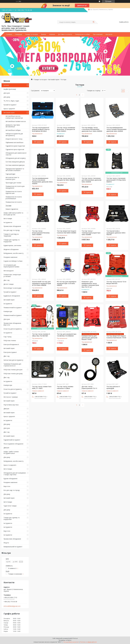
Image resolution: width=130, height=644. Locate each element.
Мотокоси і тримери (11, 397)
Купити (39, 142)
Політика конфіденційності (88, 642)
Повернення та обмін (82, 34)
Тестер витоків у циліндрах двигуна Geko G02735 (116, 233)
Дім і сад (6, 280)
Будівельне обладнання (12, 296)
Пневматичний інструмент (13, 308)
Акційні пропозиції (10, 89)
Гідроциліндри (10, 174)
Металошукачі (9, 271)
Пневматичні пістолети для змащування (15, 187)
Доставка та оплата (65, 34)
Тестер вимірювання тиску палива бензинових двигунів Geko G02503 (116, 129)
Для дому (7, 97)
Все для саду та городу (12, 230)
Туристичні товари (10, 506)
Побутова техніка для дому (13, 374)
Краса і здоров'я (9, 109)
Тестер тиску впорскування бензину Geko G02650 (41, 233)
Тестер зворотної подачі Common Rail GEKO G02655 (67, 232)
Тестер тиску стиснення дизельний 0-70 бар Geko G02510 (116, 180)
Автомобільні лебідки (13, 130)
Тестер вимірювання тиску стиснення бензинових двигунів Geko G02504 (42, 181)
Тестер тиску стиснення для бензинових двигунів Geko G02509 (92, 180)
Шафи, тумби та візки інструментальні (11, 452)
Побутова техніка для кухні (13, 370)
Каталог (6, 85)
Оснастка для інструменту (13, 329)
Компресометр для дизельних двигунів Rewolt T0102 (89, 338)
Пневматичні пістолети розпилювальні (14, 198)
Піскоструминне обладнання (13, 444)
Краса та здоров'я (10, 465)
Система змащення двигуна (15, 162)
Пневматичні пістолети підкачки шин (14, 192)
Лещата (6, 543)
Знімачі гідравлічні (12, 209)
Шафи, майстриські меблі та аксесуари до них (13, 214)
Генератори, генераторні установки (12, 275)
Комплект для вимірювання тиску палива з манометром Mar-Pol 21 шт (90, 284)
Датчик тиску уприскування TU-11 (89, 387)
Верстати (7, 486)
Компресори (8, 311)
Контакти (109, 34)
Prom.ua (75, 638)
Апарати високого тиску (14, 139)
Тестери (8, 205)
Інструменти (8, 222)
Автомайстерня (9, 113)
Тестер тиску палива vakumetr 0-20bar (65, 387)
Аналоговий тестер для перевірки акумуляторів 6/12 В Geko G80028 (41, 283)
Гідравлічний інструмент (12, 440)
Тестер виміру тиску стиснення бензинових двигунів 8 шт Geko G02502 (92, 129)
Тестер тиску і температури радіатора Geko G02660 (91, 233)
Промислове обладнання (12, 226)
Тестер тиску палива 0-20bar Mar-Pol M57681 (41, 335)
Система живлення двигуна (15, 165)
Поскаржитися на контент (71, 642)
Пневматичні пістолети (14, 202)
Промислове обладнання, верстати (12, 324)
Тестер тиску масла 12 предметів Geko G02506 (66, 179)
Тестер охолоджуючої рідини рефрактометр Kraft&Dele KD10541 (41, 129)
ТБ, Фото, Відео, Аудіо (11, 101)
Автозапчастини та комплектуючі (12, 178)
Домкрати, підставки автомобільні (13, 126)
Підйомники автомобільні (14, 142)
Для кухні (7, 93)
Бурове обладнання (10, 479)
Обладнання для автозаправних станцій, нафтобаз (15, 474)
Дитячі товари (9, 284)
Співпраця (18, 34)
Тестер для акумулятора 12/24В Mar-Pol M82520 (67, 335)
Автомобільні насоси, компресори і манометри (14, 117)
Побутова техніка (10, 340)
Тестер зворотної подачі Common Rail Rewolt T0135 (116, 337)
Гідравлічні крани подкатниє (15, 146)
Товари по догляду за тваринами (11, 235)
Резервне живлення (10, 257)
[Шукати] (93, 22)
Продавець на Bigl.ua (65, 640)
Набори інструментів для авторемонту (14, 135)
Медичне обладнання (11, 249)
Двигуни (6, 409)
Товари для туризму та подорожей (12, 241)
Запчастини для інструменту (13, 360)
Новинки (52, 34)
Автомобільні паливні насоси (16, 121)
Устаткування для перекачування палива (11, 266)
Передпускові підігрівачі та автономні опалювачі (15, 170)
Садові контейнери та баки (13, 261)
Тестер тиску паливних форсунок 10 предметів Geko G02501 (66, 129)
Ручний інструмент (10, 105)
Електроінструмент (10, 352)
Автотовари (8, 218)
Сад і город (7, 337)
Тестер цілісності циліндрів (113, 387)
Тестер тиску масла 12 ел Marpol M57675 (116, 283)
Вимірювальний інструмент (13, 547)
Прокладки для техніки (13, 183)
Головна (9, 34)
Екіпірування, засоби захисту (14, 253)
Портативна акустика (11, 405)
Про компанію (98, 34)
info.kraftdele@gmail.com (12, 606)
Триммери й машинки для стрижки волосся (12, 365)
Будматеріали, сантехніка (12, 245)
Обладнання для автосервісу (16, 158)
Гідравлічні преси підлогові (15, 149)
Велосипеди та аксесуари (12, 288)
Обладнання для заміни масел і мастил (16, 154)
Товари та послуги (31, 34)
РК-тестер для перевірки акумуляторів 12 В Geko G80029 (67, 283)
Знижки (43, 34)
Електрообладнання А (11, 344)
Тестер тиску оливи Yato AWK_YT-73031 (42, 387)
